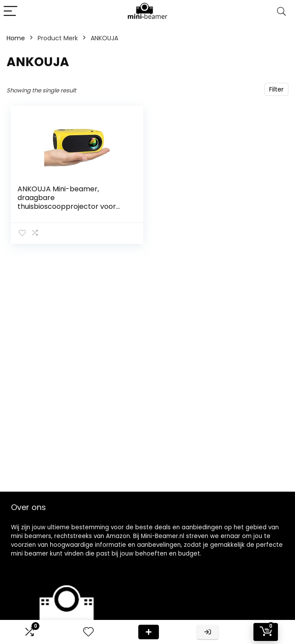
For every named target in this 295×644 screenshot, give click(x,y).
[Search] (281, 12)
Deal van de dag (149, 632)
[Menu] (11, 12)
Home (16, 38)
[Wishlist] (88, 632)
